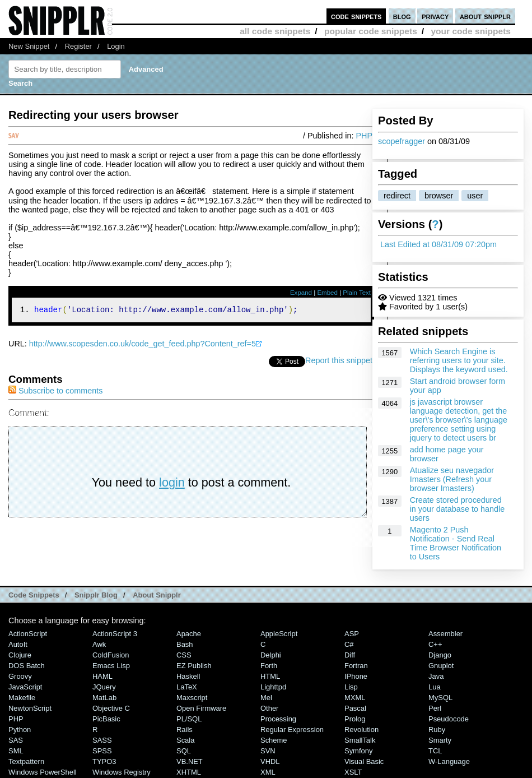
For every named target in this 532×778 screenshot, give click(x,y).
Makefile (22, 698)
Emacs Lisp (111, 666)
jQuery (104, 687)
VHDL (270, 761)
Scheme (274, 740)
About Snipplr (157, 595)
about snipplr (485, 16)
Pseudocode (449, 719)
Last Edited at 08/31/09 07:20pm (438, 244)
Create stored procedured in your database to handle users (458, 509)
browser (439, 196)
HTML (270, 676)
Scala (185, 740)
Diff (350, 655)
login (172, 484)
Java (436, 676)
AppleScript (279, 634)
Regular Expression (292, 730)
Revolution (361, 730)
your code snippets (471, 31)
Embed (327, 293)
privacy (435, 16)
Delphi (271, 655)
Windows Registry (122, 772)
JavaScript (25, 687)
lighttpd (273, 687)
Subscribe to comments (55, 392)
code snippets (356, 16)
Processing (278, 719)
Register (78, 46)
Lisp (351, 687)
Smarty (440, 740)
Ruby (437, 730)
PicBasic (106, 719)
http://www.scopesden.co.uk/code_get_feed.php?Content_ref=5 (143, 345)
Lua (435, 687)
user (475, 196)
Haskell (188, 676)
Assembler (445, 634)
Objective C (111, 708)
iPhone (356, 676)
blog (402, 16)
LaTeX (187, 687)
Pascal (355, 708)
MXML (355, 698)
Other (269, 708)
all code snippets (275, 31)
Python (20, 730)
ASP (352, 634)
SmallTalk (360, 740)
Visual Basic (364, 761)
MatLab (104, 698)
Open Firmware (201, 708)
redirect (397, 196)
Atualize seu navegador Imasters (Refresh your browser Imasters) (452, 479)
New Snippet (29, 46)
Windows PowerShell (43, 772)
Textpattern (26, 761)
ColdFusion (111, 655)
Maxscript (192, 698)
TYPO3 (104, 761)
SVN (268, 751)
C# (349, 644)
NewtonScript (30, 708)
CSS (184, 655)
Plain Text (357, 293)
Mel (266, 698)
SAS (16, 740)
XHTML (189, 772)
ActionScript (28, 634)
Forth (269, 666)
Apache (189, 634)
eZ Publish (194, 666)
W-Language (449, 761)
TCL (435, 751)
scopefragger (402, 141)
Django (440, 655)
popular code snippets (371, 31)
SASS (102, 740)
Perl (435, 708)
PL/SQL (189, 719)
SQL (184, 751)
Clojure (20, 655)
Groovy (20, 676)
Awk (99, 644)
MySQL (440, 698)
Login (116, 46)
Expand (301, 293)
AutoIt (18, 644)
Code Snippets (34, 595)
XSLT (353, 772)
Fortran (356, 666)
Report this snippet (339, 362)
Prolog (355, 719)
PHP (364, 136)
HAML (102, 676)
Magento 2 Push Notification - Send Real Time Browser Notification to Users (456, 543)
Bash (185, 644)
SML (16, 751)
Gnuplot (441, 666)
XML (268, 772)
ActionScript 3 (115, 634)
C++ (435, 644)
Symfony (358, 751)
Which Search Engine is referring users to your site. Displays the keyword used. (459, 360)
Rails (185, 730)
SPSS (102, 751)
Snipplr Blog (96, 595)
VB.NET (190, 761)
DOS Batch (27, 666)
